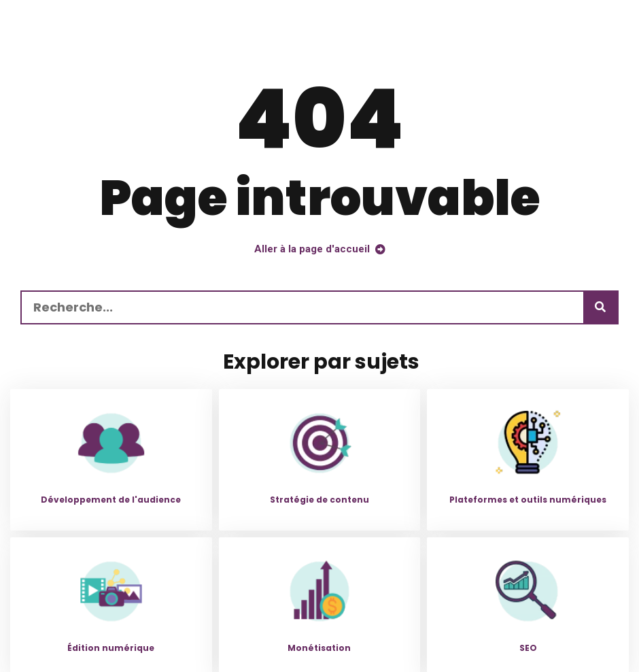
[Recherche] (600, 307)
